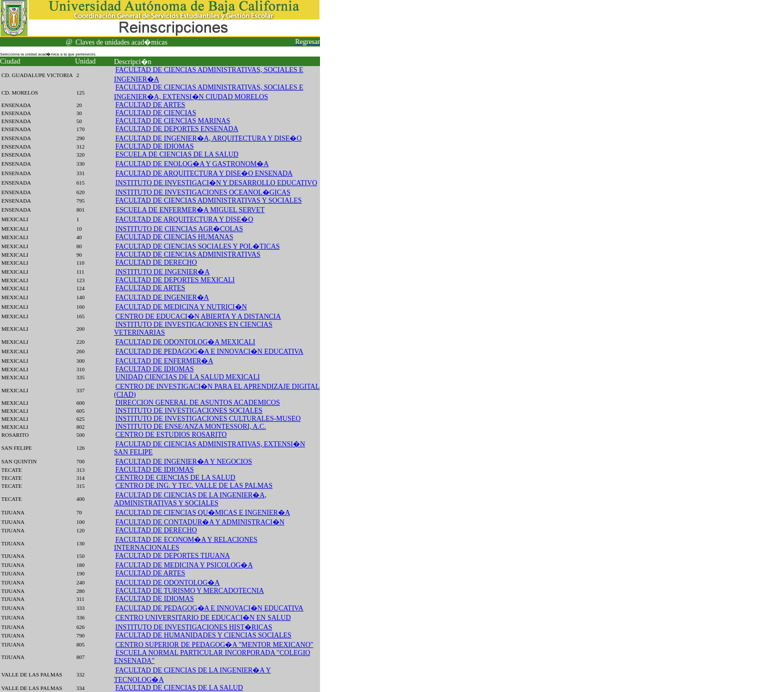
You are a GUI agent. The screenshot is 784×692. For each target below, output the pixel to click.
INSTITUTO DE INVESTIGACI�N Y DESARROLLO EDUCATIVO (216, 183)
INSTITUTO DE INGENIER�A (163, 272)
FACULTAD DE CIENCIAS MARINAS (173, 121)
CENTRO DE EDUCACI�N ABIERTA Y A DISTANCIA (198, 316)
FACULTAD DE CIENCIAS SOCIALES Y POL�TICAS (198, 246)
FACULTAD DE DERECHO (156, 262)
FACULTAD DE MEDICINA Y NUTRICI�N (181, 307)
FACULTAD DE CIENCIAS (156, 113)
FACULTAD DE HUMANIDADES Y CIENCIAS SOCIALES (203, 635)
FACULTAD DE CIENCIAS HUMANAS (174, 237)
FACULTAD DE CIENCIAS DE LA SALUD (179, 688)
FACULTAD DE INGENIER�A (162, 297)
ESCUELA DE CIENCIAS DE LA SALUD (177, 154)
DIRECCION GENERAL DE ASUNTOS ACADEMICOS (198, 403)
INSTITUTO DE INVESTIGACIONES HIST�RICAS (194, 627)
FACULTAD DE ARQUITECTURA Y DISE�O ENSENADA (204, 173)
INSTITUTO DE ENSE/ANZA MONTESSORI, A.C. (191, 427)
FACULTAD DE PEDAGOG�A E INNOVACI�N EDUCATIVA (209, 352)
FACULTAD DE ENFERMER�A (164, 361)
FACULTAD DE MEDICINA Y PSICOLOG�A (184, 565)
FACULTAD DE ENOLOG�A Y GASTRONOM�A (192, 164)
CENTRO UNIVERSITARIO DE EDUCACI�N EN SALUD (203, 618)
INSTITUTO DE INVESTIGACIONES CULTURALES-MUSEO (208, 419)
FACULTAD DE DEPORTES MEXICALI (175, 280)
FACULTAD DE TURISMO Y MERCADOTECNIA (190, 591)
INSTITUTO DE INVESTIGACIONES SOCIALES (189, 411)
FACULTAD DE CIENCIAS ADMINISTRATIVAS (188, 254)
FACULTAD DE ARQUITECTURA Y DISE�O (184, 219)
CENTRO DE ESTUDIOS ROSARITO (171, 435)
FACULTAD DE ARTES (150, 105)
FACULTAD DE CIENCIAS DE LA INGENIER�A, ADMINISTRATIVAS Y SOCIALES (190, 499)
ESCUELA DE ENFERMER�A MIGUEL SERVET (190, 210)
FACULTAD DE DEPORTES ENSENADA (177, 129)
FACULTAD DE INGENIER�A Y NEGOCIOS (184, 462)
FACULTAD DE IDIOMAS (155, 146)
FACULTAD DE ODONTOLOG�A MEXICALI (185, 342)
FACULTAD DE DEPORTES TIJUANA (173, 556)
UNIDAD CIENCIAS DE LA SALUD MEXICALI (188, 377)
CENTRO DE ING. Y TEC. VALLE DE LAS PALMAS (194, 486)
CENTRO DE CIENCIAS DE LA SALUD (175, 478)
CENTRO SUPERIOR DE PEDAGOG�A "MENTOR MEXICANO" (214, 645)
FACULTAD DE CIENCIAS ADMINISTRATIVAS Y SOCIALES (209, 200)
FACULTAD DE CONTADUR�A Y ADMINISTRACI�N (200, 522)
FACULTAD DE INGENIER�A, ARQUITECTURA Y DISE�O (209, 138)
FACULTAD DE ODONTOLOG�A (168, 583)
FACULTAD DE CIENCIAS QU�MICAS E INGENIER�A (203, 513)
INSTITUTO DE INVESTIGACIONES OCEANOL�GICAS (203, 192)
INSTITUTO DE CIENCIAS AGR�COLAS (179, 229)
